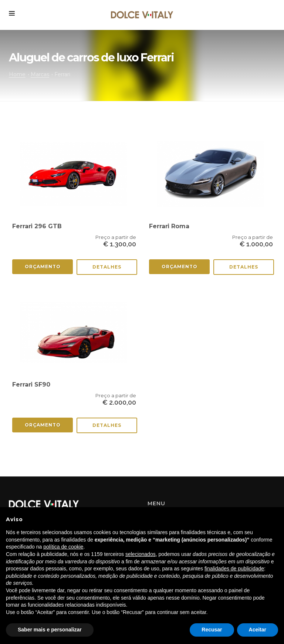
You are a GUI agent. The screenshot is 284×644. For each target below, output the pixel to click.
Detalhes (107, 267)
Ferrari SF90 (31, 385)
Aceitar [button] (258, 630)
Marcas (40, 74)
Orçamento (43, 267)
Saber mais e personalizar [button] (50, 630)
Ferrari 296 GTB (37, 226)
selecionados (141, 554)
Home (17, 74)
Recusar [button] (212, 630)
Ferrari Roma (169, 226)
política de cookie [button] (63, 547)
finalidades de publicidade (234, 569)
